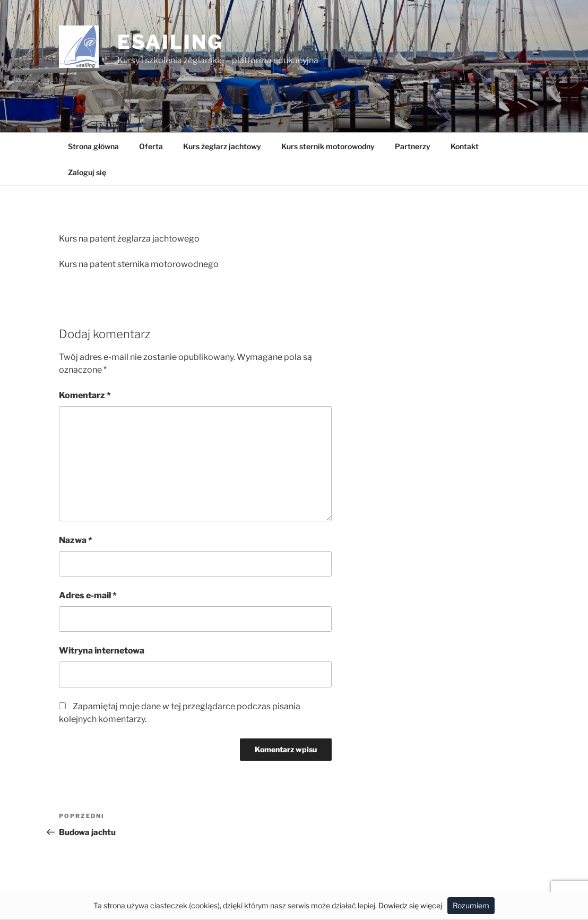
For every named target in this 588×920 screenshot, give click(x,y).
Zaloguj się (87, 172)
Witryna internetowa (102, 651)
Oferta (151, 146)
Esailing (170, 42)
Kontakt (465, 146)
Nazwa (76, 540)
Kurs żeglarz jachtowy (222, 146)
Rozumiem (471, 905)
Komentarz (85, 395)
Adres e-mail (88, 595)
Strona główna (93, 146)
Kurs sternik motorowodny (328, 146)
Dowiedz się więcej (410, 905)
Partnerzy (413, 146)
